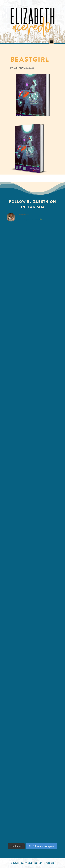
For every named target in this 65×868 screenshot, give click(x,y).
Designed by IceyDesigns (43, 863)
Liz (15, 68)
